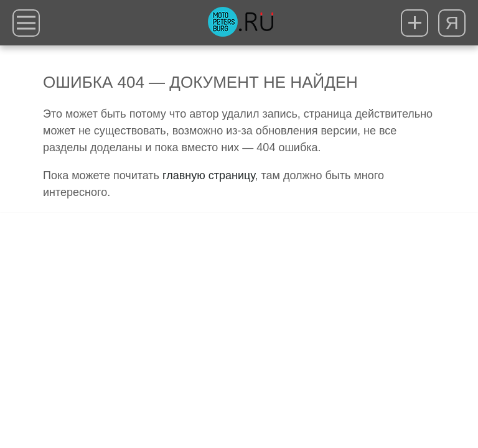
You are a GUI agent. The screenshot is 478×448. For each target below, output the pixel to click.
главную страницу (209, 175)
